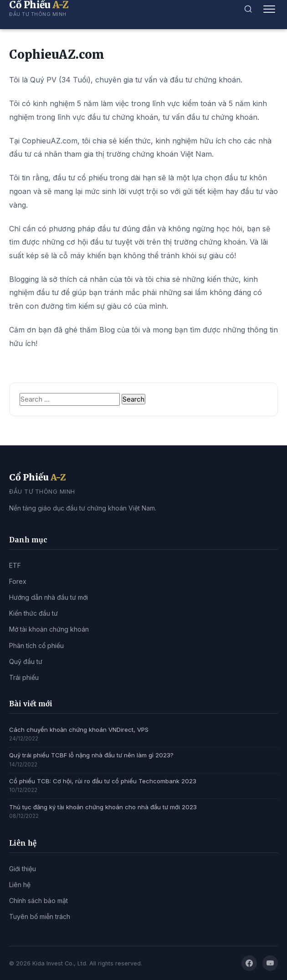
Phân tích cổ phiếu (36, 646)
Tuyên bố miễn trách (40, 916)
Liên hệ (20, 885)
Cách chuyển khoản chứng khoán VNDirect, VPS (79, 730)
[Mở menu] (269, 9)
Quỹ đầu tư (26, 661)
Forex (18, 581)
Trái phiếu (24, 677)
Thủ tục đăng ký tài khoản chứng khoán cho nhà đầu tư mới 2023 (103, 807)
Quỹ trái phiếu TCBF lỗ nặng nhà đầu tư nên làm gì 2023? (91, 755)
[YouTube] (270, 963)
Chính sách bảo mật (38, 901)
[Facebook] (249, 963)
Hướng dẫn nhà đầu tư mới (49, 597)
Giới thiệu (23, 869)
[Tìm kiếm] (248, 9)
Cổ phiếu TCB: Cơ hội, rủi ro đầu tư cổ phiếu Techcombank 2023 (103, 781)
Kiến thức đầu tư (33, 613)
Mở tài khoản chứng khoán (49, 629)
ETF (15, 565)
